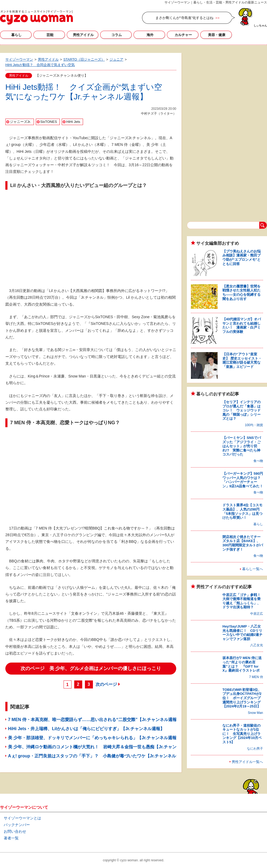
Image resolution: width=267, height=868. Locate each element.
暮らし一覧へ (253, 569)
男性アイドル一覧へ (247, 762)
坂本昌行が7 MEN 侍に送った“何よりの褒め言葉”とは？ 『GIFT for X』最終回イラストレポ (242, 664)
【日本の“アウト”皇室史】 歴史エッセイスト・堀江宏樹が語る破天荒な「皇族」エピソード (242, 360)
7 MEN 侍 (256, 677)
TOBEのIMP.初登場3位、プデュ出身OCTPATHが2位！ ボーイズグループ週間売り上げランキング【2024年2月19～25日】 (242, 698)
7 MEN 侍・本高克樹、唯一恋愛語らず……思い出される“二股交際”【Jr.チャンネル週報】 (95, 720)
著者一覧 (11, 838)
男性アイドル (83, 35)
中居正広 (257, 614)
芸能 (50, 35)
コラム (117, 35)
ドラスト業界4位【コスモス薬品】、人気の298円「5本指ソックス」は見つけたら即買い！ (242, 511)
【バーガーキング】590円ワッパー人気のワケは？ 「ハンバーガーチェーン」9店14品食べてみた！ (243, 480)
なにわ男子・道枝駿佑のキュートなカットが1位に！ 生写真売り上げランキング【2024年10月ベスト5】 (242, 734)
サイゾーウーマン (36, 17)
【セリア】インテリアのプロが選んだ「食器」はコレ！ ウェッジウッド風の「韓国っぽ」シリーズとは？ (242, 410)
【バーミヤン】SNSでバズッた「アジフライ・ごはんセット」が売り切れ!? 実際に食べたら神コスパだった (242, 446)
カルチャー (183, 35)
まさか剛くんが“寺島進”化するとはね (184, 18)
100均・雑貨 (254, 425)
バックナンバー (17, 825)
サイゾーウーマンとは (22, 818)
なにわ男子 (255, 749)
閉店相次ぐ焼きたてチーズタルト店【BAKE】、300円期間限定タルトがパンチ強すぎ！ (243, 543)
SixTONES (49, 122)
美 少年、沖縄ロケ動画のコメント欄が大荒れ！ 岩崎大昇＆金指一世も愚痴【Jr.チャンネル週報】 (103, 747)
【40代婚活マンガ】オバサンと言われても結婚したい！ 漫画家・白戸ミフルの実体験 (242, 325)
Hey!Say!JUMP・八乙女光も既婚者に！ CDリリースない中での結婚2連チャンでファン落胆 (242, 633)
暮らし (16, 35)
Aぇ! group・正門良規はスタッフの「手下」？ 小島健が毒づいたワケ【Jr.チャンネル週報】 (98, 756)
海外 (150, 35)
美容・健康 (217, 35)
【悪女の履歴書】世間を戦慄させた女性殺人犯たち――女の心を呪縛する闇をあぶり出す (242, 293)
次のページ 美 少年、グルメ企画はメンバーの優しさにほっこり (91, 668)
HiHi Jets (73, 122)
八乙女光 (257, 645)
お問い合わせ (15, 831)
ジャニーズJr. (20, 122)
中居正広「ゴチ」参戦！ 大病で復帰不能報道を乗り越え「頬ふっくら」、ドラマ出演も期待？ (243, 601)
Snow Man (255, 713)
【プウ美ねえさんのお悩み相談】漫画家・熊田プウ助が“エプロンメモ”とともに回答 (242, 258)
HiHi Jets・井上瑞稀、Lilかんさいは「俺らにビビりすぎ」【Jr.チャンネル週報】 (86, 729)
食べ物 (258, 461)
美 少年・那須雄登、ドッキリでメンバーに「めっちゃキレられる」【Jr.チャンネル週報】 (94, 738)
